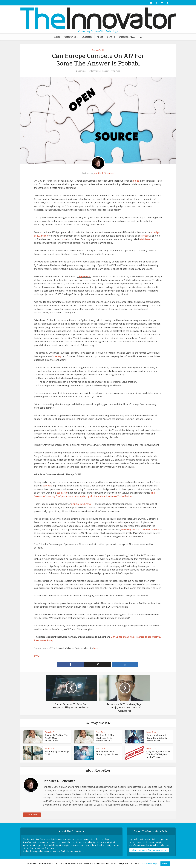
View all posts (32, 815)
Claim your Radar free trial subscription (149, 850)
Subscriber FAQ (127, 37)
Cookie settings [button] (150, 863)
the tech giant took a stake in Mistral (140, 529)
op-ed (136, 181)
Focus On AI (98, 50)
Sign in (111, 37)
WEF (38, 656)
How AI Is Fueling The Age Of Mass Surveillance (56, 738)
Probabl (145, 236)
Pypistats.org (85, 277)
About (100, 37)
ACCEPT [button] (165, 863)
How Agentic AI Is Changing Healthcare (107, 753)
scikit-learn (145, 239)
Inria (63, 239)
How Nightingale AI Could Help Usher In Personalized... (157, 738)
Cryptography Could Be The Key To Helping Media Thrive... (158, 754)
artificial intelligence (81, 504)
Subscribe (87, 37)
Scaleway (57, 356)
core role (48, 486)
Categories (70, 37)
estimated (62, 493)
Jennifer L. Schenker (100, 71)
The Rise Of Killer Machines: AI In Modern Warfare (105, 738)
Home (57, 37)
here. (96, 648)
